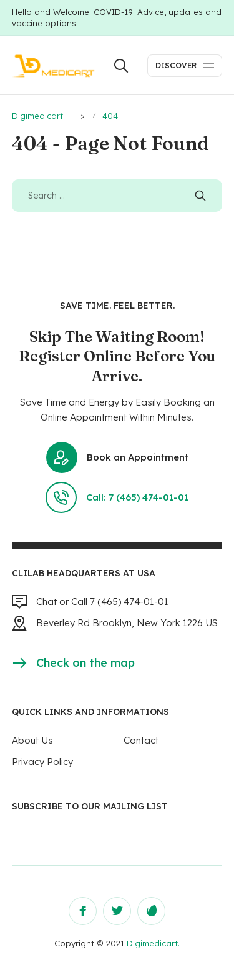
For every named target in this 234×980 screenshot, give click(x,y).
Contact (141, 740)
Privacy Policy (42, 762)
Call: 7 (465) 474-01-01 (117, 497)
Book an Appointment (117, 457)
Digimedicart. (153, 943)
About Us (32, 740)
